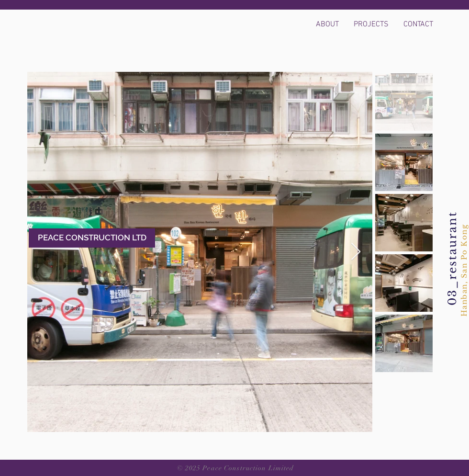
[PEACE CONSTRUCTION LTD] (92, 238)
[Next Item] (356, 252)
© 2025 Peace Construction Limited (236, 468)
